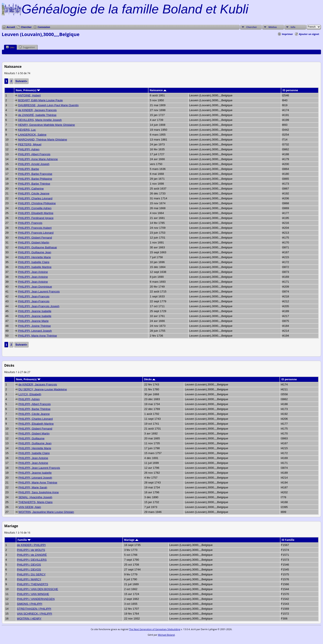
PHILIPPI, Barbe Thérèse (34, 184)
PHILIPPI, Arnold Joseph (34, 164)
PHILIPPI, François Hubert (35, 228)
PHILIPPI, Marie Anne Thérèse (38, 336)
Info (293, 27)
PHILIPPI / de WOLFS (31, 550)
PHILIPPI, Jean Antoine (33, 272)
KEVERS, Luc (27, 130)
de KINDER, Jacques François (37, 110)
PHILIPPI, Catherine (31, 189)
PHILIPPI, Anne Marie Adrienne (38, 159)
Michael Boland (166, 635)
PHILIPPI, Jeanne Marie (33, 321)
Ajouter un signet (309, 34)
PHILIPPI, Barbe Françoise (35, 174)
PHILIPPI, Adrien (29, 149)
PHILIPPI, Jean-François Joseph (39, 306)
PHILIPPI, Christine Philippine (37, 203)
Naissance (158, 90)
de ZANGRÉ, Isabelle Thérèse (37, 115)
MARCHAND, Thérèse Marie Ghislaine (43, 140)
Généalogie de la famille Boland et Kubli (135, 9)
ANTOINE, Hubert (29, 95)
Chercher (26, 27)
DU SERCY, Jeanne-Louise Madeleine (43, 389)
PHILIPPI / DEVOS (29, 565)
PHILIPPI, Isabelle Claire (34, 262)
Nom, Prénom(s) (28, 90)
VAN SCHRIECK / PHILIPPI (34, 614)
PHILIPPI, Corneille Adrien (35, 208)
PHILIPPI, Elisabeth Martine (36, 213)
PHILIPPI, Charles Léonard (35, 198)
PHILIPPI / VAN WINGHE (33, 594)
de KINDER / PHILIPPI (31, 545)
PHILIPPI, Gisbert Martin (34, 242)
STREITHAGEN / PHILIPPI (34, 609)
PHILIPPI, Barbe (29, 169)
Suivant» (21, 81)
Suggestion (27, 47)
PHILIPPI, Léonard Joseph (35, 331)
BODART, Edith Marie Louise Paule (40, 100)
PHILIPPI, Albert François (34, 154)
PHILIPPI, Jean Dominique (35, 287)
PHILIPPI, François (30, 223)
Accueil (11, 27)
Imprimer (287, 34)
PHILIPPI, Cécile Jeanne (34, 193)
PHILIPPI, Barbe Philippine (35, 179)
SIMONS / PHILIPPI (30, 604)
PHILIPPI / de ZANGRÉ (32, 555)
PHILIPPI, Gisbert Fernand (35, 238)
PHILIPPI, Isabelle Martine (35, 267)
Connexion (44, 27)
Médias (273, 27)
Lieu (10, 47)
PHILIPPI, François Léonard (36, 233)
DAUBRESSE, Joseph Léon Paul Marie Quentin (48, 105)
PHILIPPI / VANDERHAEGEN (36, 599)
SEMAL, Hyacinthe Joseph (35, 497)
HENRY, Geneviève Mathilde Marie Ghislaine (46, 125)
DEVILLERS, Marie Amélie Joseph (40, 120)
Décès (150, 379)
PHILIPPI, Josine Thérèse (34, 326)
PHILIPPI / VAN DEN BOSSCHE (37, 589)
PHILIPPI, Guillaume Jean (35, 252)
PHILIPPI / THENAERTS (32, 584)
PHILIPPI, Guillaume (31, 438)
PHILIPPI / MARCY (29, 579)
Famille (24, 540)
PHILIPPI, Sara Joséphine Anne (38, 492)
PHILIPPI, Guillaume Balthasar (38, 247)
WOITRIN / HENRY (29, 619)
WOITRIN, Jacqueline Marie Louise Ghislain (46, 512)
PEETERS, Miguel (30, 144)
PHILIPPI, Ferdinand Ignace (36, 218)
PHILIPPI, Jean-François (34, 296)
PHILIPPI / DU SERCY (31, 574)
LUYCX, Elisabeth (30, 394)
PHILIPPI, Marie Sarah (33, 487)
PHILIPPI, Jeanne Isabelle (35, 311)
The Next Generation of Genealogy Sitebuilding (155, 629)
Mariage (131, 540)
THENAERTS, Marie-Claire (35, 502)
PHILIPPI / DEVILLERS (32, 560)
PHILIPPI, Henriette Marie (34, 257)
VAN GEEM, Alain (30, 507)
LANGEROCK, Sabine (32, 135)
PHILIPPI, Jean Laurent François (39, 292)
